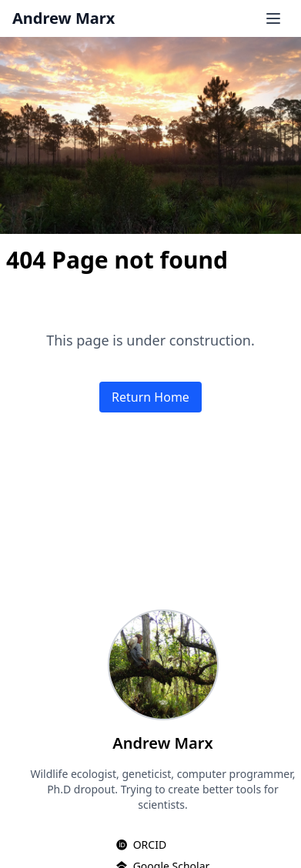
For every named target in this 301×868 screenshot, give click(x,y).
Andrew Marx (64, 18)
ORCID (150, 845)
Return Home (150, 397)
